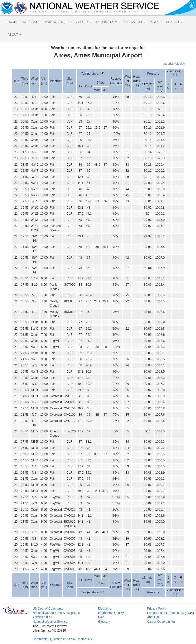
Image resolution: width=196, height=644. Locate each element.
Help (101, 617)
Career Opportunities (161, 622)
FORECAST (31, 22)
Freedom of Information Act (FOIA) (170, 613)
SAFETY (84, 22)
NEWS (156, 22)
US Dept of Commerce (48, 609)
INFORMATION (108, 22)
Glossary (104, 622)
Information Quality (111, 613)
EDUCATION (135, 22)
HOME (12, 22)
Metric (180, 64)
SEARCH (174, 22)
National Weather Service (50, 622)
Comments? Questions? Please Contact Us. (63, 639)
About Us (153, 617)
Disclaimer (105, 609)
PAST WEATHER (58, 22)
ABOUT (15, 35)
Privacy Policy (157, 609)
